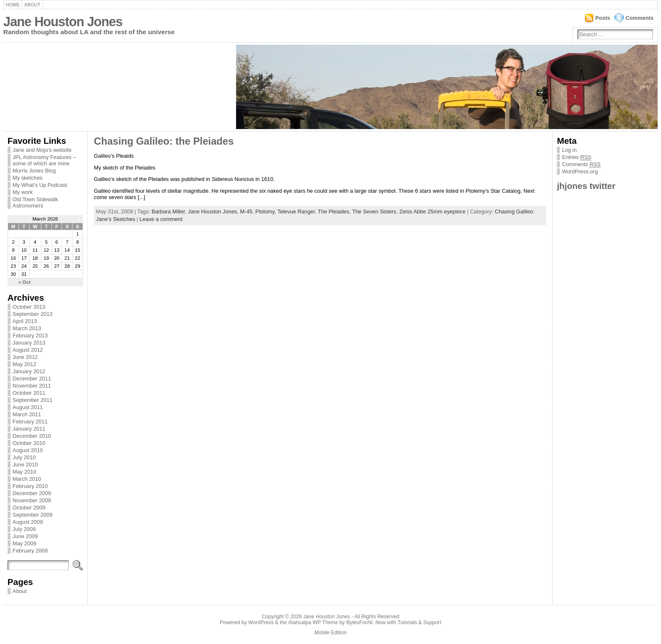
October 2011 (29, 393)
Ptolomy (265, 212)
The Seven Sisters (374, 212)
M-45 (246, 212)
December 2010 (32, 436)
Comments (640, 18)
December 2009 (32, 493)
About (32, 5)
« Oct (25, 282)
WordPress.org (580, 171)
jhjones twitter (586, 186)
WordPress (261, 622)
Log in (569, 150)
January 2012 (29, 371)
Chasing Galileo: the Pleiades (164, 141)
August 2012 (28, 350)
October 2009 (29, 508)
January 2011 (29, 429)
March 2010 (27, 479)
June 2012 (25, 357)
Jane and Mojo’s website (42, 150)
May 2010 (24, 472)
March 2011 (27, 414)
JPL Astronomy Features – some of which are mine (44, 160)
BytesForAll (360, 622)
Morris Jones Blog (34, 171)
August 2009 (28, 522)
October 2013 (29, 307)
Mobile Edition (330, 633)
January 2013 (29, 343)
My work (23, 192)
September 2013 (33, 314)
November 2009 (32, 500)
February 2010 (30, 486)
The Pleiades (334, 212)
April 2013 (25, 321)
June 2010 (25, 465)
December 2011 (32, 379)
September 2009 (33, 515)
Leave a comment (161, 219)
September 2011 (33, 400)
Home (13, 5)
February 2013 (30, 335)
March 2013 (27, 328)
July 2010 (24, 457)
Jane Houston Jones (63, 22)
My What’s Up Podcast (40, 185)
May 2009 (24, 543)
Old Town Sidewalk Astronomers (35, 202)
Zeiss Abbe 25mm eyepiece (432, 212)
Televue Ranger (296, 212)
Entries (577, 157)
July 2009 (24, 529)
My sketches (28, 178)
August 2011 (28, 407)
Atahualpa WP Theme (313, 622)
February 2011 (30, 422)
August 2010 (28, 450)
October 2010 (29, 443)
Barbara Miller (168, 212)
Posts (603, 18)
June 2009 (25, 536)
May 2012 (24, 364)
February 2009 (30, 551)
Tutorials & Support (419, 622)
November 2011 (32, 386)
